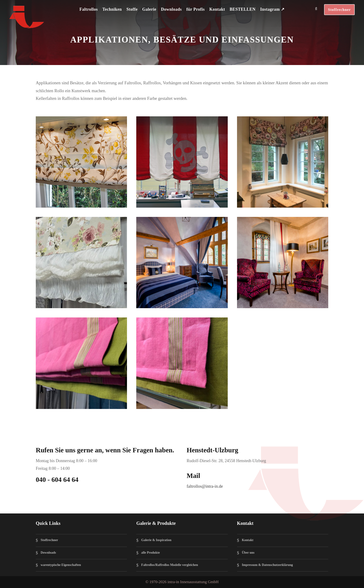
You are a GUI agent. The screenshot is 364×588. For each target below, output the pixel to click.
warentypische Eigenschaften (61, 565)
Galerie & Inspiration (156, 540)
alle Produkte (150, 553)
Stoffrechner (339, 10)
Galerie (149, 9)
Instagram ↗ (272, 9)
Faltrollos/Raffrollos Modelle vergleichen (169, 565)
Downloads (171, 9)
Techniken (112, 9)
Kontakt (217, 9)
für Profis (196, 9)
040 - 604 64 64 (57, 480)
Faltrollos (89, 9)
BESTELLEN (243, 9)
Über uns (248, 553)
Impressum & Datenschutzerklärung (267, 565)
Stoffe (132, 9)
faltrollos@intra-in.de (205, 486)
